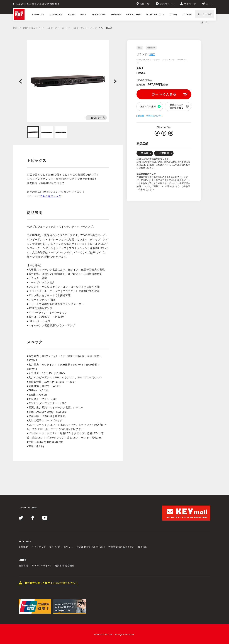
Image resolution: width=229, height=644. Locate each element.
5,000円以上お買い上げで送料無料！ (38, 4)
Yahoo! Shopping (41, 566)
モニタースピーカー (56, 28)
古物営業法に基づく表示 (121, 547)
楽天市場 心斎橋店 (65, 566)
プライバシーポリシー (61, 547)
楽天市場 (23, 566)
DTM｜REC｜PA (32, 28)
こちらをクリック (51, 196)
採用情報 (143, 547)
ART (152, 54)
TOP (15, 28)
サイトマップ (39, 547)
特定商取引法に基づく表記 (91, 547)
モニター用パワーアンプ (85, 28)
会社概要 (23, 547)
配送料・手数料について (149, 116)
